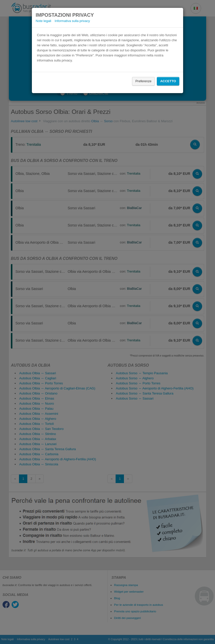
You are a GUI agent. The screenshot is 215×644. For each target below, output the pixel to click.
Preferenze (143, 81)
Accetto (168, 81)
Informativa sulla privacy (72, 21)
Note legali (43, 21)
